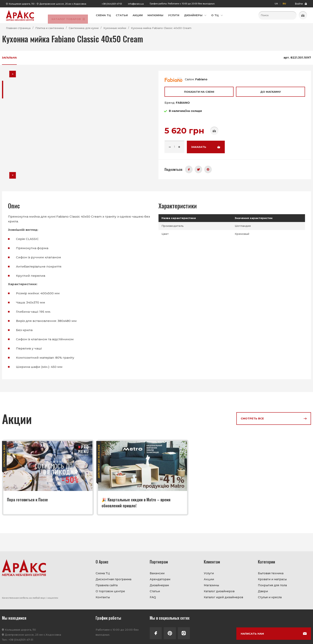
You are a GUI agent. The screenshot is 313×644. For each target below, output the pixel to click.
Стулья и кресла (270, 597)
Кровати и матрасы (272, 579)
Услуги (174, 15)
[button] (13, 74)
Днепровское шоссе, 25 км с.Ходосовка (63, 4)
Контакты (103, 597)
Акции (138, 15)
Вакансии (157, 573)
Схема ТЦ (103, 15)
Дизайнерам (159, 585)
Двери (263, 591)
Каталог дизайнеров (219, 591)
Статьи (122, 15)
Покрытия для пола (272, 585)
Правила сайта (107, 585)
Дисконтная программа (113, 579)
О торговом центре (110, 591)
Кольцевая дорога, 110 (22, 4)
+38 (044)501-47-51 (112, 4)
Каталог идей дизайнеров (223, 597)
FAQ (153, 597)
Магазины (155, 15)
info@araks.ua (136, 4)
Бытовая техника (271, 573)
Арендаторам (160, 579)
